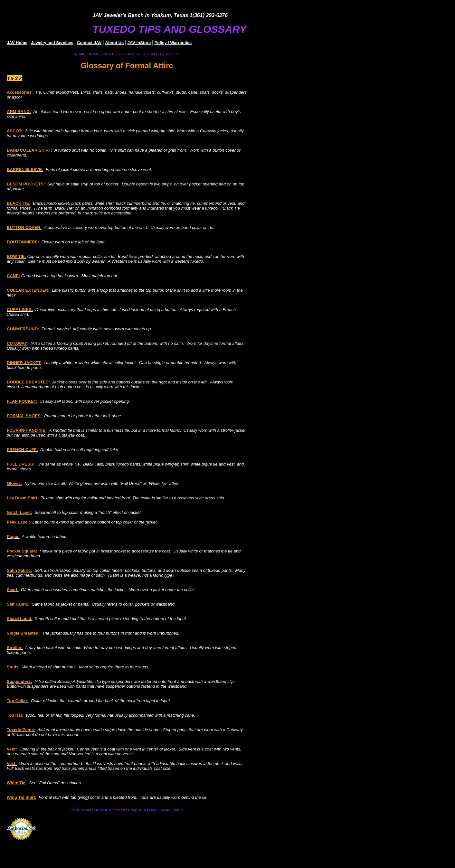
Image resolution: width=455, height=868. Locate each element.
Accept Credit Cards (21, 842)
